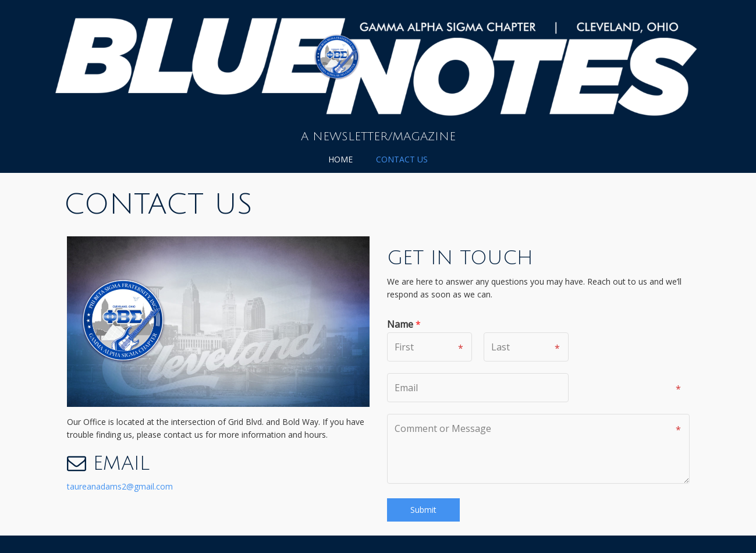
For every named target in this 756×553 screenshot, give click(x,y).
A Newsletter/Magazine (378, 137)
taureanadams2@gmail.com (120, 486)
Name (404, 325)
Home (340, 159)
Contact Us (402, 159)
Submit (423, 510)
